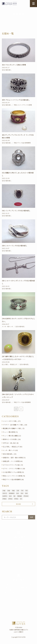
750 (22, 491)
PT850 (4, 499)
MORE (18, 504)
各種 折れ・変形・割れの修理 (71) (14, 458)
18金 (13, 491)
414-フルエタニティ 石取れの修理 (14, 65)
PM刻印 (19, 496)
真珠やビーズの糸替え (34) (12, 439)
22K (18, 491)
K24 (10, 496)
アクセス (19, 557)
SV (21, 499)
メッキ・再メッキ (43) (10, 450)
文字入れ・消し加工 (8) (11, 443)
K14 (22, 493)
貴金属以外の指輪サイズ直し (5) (14, 428)
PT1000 (26, 496)
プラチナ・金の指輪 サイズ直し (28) (15, 425)
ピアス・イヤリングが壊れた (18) (14, 469)
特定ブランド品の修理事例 (22, 143)
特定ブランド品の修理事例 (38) (13, 479)
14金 (9, 491)
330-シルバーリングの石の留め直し (15, 246)
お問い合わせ (19, 599)
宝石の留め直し (7, 70)
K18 (26, 493)
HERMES (12, 493)
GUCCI (5, 493)
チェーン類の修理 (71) (10, 432)
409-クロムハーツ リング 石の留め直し (16, 100)
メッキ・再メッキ (7, 326)
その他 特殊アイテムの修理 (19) (13, 472)
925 (26, 491)
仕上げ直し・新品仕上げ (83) (13, 447)
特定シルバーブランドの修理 (23, 105)
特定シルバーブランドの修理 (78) (14, 476)
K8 (14, 496)
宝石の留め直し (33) (10, 454)
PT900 (10, 499)
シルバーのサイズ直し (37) (12, 421)
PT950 (16, 499)
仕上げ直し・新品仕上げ (9, 364)
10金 (4, 491)
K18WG (5, 496)
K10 (18, 493)
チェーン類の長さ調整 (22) (12, 436)
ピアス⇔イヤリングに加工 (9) (13, 465)
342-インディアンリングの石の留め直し (16, 211)
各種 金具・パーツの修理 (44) (13, 461)
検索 (32, 517)
